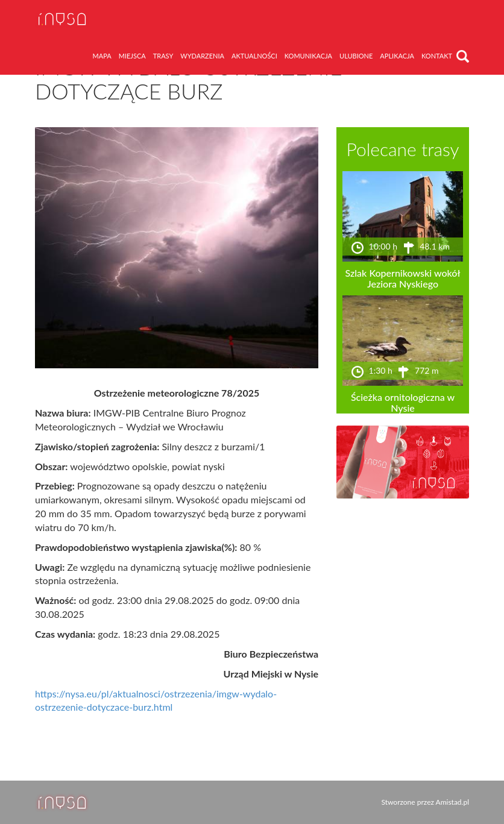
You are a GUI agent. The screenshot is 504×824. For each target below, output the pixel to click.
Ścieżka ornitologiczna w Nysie (403, 402)
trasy (163, 56)
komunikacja (308, 56)
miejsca (132, 56)
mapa (102, 56)
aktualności (254, 56)
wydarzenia (202, 56)
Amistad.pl (452, 802)
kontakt (437, 56)
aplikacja (397, 56)
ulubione (356, 56)
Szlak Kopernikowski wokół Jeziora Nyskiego (403, 278)
